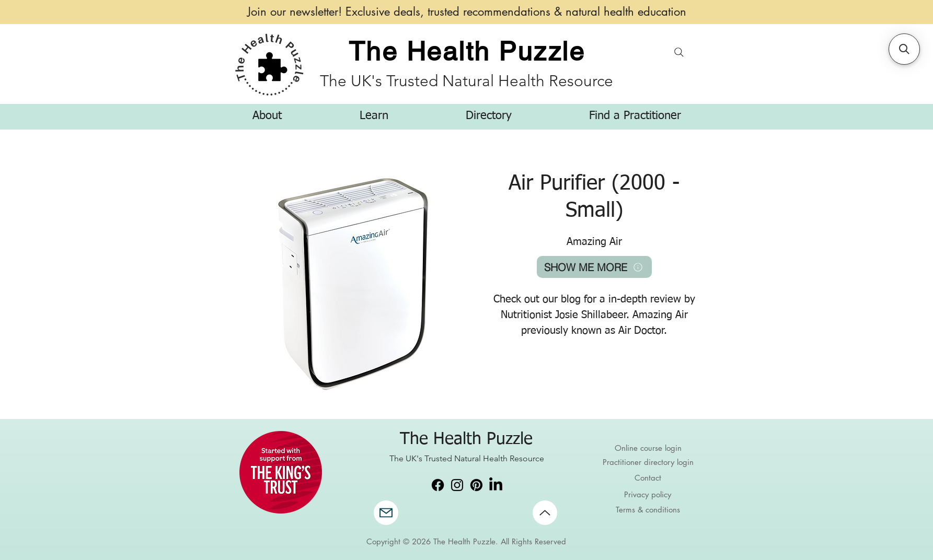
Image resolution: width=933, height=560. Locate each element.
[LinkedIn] (496, 485)
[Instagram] (457, 485)
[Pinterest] (476, 485)
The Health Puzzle (467, 51)
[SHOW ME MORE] (594, 267)
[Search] (679, 52)
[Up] (545, 513)
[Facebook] (438, 485)
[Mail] (386, 513)
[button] (267, 116)
